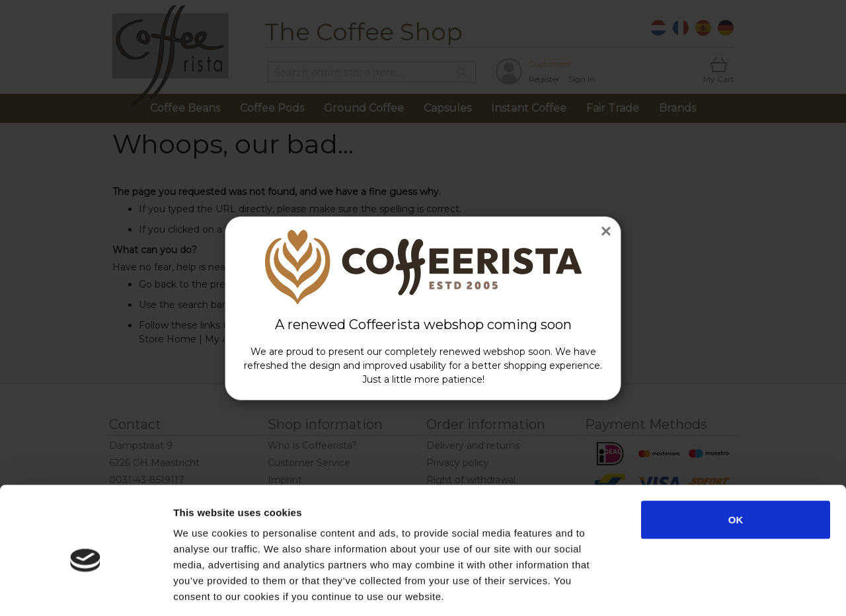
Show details (694, 590)
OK (736, 460)
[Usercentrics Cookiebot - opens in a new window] (86, 590)
